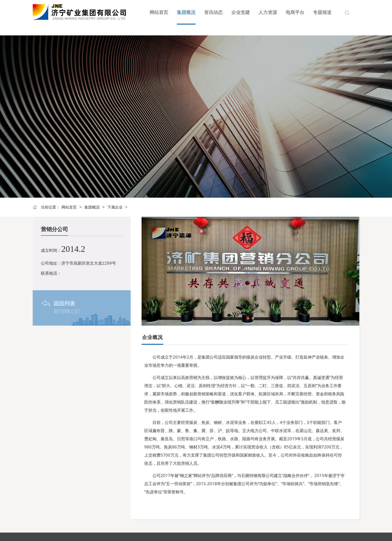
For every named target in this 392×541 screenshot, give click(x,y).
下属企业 (115, 207)
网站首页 (69, 207)
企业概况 (152, 337)
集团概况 (92, 207)
